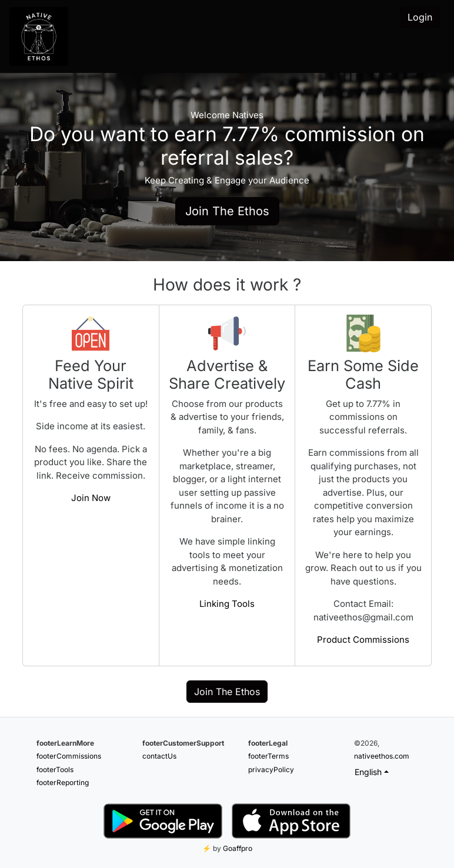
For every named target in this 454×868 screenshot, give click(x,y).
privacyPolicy (271, 769)
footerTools (55, 769)
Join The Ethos (227, 211)
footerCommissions (69, 756)
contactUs (159, 756)
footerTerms (268, 756)
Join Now (91, 498)
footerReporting (63, 782)
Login (420, 17)
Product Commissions (363, 640)
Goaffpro (238, 848)
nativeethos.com (382, 756)
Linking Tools (227, 604)
